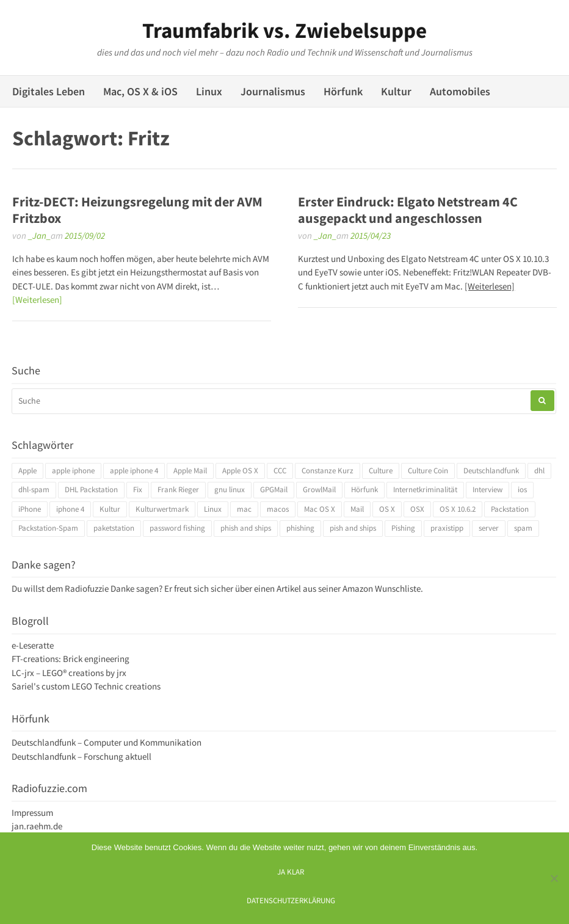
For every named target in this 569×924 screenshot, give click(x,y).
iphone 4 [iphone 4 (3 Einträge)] (70, 509)
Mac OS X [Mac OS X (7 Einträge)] (320, 509)
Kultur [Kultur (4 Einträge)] (110, 509)
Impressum (32, 813)
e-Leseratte (33, 645)
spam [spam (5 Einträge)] (523, 528)
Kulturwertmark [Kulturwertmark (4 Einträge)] (162, 509)
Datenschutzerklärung (291, 900)
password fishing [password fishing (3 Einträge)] (177, 528)
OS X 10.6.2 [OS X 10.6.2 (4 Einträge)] (458, 509)
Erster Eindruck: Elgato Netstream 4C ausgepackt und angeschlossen (408, 209)
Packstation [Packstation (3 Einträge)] (510, 509)
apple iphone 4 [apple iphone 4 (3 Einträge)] (134, 471)
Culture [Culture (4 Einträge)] (381, 471)
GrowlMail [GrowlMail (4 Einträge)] (319, 489)
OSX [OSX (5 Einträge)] (417, 509)
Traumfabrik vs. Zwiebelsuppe (284, 31)
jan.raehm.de (37, 826)
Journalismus (273, 91)
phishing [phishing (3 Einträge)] (300, 528)
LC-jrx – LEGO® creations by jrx (69, 673)
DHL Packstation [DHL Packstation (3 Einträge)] (91, 489)
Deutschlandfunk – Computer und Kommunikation (107, 742)
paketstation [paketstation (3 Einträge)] (114, 528)
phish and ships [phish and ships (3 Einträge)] (246, 528)
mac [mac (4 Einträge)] (244, 509)
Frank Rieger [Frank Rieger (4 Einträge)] (178, 489)
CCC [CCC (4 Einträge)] (280, 471)
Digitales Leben (49, 91)
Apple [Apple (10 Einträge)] (27, 471)
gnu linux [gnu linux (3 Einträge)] (230, 489)
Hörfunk (343, 91)
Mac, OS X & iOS (140, 91)
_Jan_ (39, 235)
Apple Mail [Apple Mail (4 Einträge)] (190, 471)
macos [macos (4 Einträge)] (278, 509)
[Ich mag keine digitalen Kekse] (554, 878)
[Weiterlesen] (37, 300)
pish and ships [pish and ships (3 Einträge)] (353, 528)
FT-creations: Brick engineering (71, 659)
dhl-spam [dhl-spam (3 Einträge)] (34, 489)
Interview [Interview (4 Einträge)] (487, 489)
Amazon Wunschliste (382, 588)
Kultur (396, 91)
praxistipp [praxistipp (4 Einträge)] (447, 528)
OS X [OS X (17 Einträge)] (387, 509)
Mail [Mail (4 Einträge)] (357, 509)
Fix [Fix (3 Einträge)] (138, 489)
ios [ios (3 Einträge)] (522, 489)
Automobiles (460, 91)
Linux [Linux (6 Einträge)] (213, 509)
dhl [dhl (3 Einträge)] (539, 471)
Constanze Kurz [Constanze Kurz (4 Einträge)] (328, 471)
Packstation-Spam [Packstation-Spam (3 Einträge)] (48, 528)
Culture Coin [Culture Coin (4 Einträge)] (428, 471)
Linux (209, 91)
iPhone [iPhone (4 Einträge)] (30, 509)
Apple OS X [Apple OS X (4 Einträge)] (240, 471)
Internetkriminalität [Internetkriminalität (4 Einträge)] (425, 489)
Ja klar (291, 871)
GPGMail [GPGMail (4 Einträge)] (274, 489)
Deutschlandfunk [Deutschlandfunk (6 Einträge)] (491, 471)
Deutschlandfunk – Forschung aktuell (82, 756)
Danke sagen (135, 588)
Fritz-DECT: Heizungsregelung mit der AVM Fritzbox (137, 209)
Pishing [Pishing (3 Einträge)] (403, 528)
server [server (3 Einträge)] (489, 528)
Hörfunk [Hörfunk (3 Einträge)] (364, 489)
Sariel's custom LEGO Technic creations (86, 686)
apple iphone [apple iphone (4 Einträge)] (73, 471)
